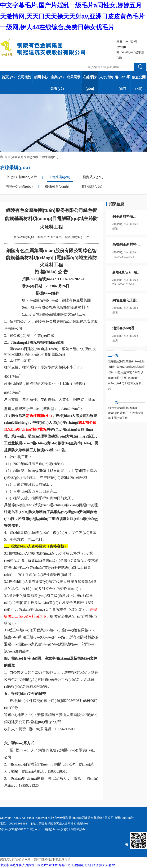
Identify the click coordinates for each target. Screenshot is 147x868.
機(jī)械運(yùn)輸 (57, 187)
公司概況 (24, 77)
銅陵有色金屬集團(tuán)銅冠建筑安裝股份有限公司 (81, 818)
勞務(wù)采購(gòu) (19, 187)
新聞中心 (41, 77)
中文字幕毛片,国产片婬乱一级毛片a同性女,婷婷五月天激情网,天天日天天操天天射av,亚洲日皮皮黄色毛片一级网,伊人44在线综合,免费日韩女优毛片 (72, 16)
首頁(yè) (8, 77)
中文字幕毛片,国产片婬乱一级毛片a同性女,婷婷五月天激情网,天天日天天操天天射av (57, 865)
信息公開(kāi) (139, 83)
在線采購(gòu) (90, 83)
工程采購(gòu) (49, 157)
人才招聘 (106, 77)
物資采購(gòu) (93, 177)
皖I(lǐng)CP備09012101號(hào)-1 (21, 829)
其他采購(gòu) (92, 187)
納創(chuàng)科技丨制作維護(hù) (66, 829)
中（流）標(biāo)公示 (21, 177)
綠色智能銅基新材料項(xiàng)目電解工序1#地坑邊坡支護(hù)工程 (126, 413)
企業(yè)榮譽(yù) (57, 83)
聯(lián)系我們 (122, 83)
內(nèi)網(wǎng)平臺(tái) (130, 55)
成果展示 (73, 77)
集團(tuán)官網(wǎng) (127, 44)
